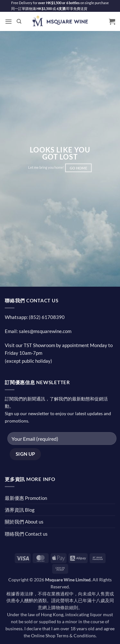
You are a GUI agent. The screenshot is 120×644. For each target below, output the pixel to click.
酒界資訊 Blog (20, 510)
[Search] (19, 21)
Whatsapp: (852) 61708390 (35, 317)
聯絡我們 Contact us (26, 534)
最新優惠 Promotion (26, 498)
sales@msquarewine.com (45, 331)
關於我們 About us (24, 522)
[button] (8, 21)
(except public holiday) (28, 361)
